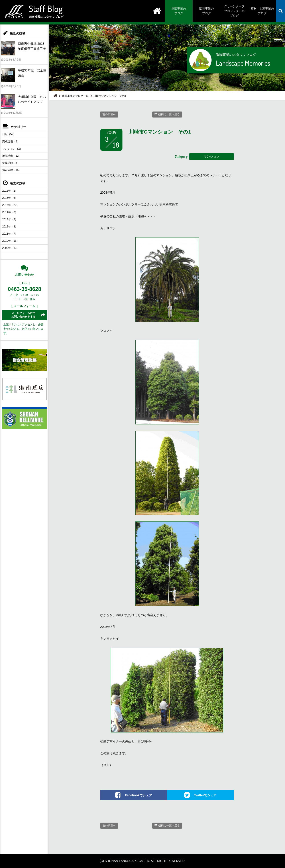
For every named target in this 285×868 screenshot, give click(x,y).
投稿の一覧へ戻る (169, 114)
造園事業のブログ (179, 11)
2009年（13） (11, 248)
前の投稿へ (109, 114)
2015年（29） (11, 205)
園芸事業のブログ (207, 11)
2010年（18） (11, 241)
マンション (212, 156)
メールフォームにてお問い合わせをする (23, 315)
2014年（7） (10, 212)
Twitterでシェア (205, 795)
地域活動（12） (12, 156)
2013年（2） (10, 219)
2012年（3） (10, 227)
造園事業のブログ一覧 (75, 96)
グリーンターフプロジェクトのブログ (234, 11)
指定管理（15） (12, 170)
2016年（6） (10, 198)
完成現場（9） (11, 142)
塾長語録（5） (11, 163)
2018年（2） (10, 191)
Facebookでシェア (138, 795)
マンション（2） (12, 149)
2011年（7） (10, 234)
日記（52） (9, 134)
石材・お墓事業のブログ (262, 11)
